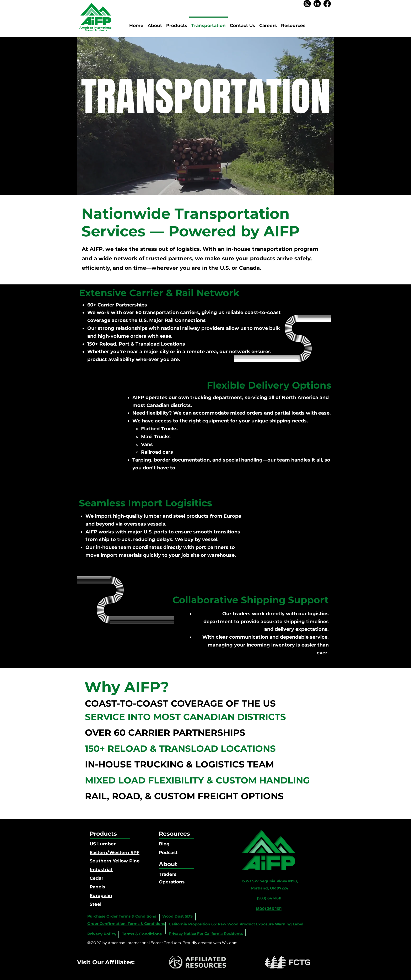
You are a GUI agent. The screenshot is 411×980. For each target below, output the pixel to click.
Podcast (168, 852)
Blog (164, 844)
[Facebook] (327, 4)
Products (103, 834)
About (168, 864)
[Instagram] (307, 4)
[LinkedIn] (317, 4)
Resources (174, 834)
